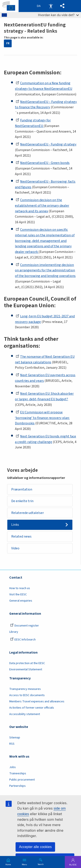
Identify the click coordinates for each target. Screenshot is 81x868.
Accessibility (51, 6)
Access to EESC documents (27, 695)
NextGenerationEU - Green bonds (43, 163)
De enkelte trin (22, 501)
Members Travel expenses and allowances (37, 701)
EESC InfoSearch (23, 640)
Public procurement (22, 780)
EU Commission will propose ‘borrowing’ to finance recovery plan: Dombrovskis (42, 418)
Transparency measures (25, 689)
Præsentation (22, 489)
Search (41, 864)
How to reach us (20, 588)
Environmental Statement (26, 669)
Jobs (13, 767)
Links (15, 525)
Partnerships (17, 786)
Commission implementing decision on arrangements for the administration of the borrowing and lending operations (45, 270)
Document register (25, 626)
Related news (21, 536)
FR (8, 43)
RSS (12, 744)
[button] (62, 6)
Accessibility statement (25, 714)
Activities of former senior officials (32, 708)
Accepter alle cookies (35, 847)
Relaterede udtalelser (28, 513)
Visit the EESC (18, 594)
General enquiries (21, 601)
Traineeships (18, 773)
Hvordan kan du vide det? (58, 15)
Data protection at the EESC (27, 663)
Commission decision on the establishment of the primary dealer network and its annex (42, 206)
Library (14, 632)
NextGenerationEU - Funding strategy (46, 144)
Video (15, 548)
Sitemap (15, 738)
